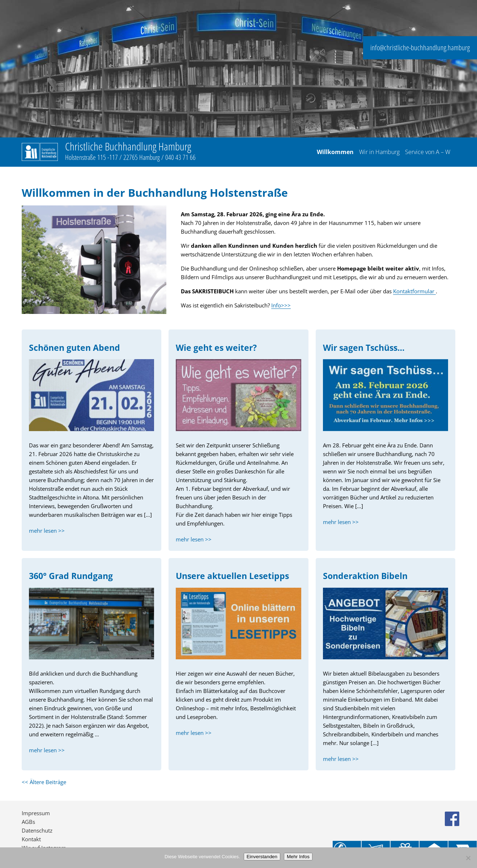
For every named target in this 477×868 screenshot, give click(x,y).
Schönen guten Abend (74, 348)
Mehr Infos (298, 857)
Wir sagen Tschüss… (364, 348)
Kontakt (31, 839)
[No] (468, 858)
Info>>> (281, 305)
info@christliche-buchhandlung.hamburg (420, 48)
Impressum (36, 813)
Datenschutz (37, 830)
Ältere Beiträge (44, 782)
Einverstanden (262, 857)
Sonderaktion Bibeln (365, 576)
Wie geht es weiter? (216, 348)
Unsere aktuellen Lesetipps (232, 576)
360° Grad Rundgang (71, 576)
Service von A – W (428, 152)
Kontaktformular (414, 291)
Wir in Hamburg (379, 152)
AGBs (28, 822)
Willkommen (335, 152)
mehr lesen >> (47, 531)
